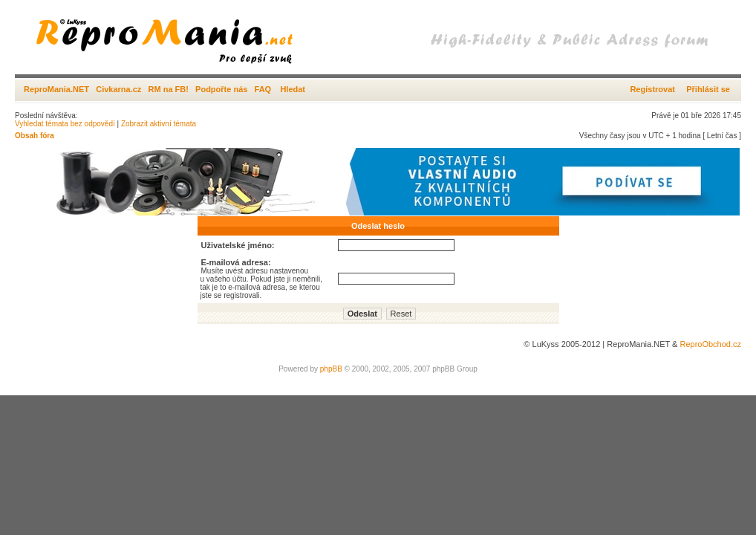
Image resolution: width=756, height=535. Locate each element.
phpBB (331, 369)
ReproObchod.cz (710, 344)
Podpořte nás (221, 89)
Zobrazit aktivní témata (159, 124)
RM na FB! (169, 89)
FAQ (263, 89)
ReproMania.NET (56, 89)
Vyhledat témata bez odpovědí (65, 124)
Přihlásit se (708, 89)
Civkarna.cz (118, 89)
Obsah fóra (35, 136)
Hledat (293, 89)
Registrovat (652, 89)
